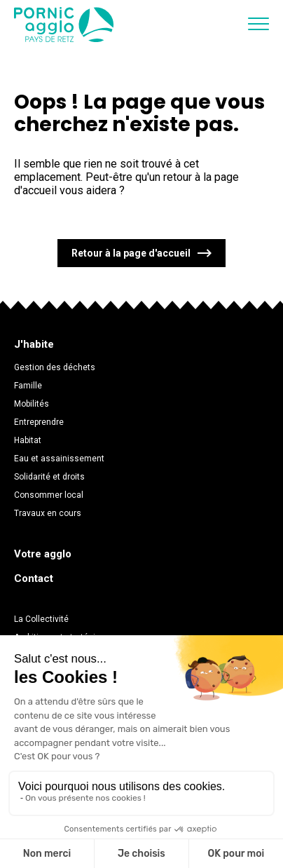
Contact (34, 578)
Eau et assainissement (59, 459)
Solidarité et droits (49, 477)
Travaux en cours (48, 513)
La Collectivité (41, 619)
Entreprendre (39, 422)
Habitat (28, 440)
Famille (28, 386)
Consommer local (49, 495)
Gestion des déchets (55, 367)
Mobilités (32, 404)
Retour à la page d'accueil (131, 253)
